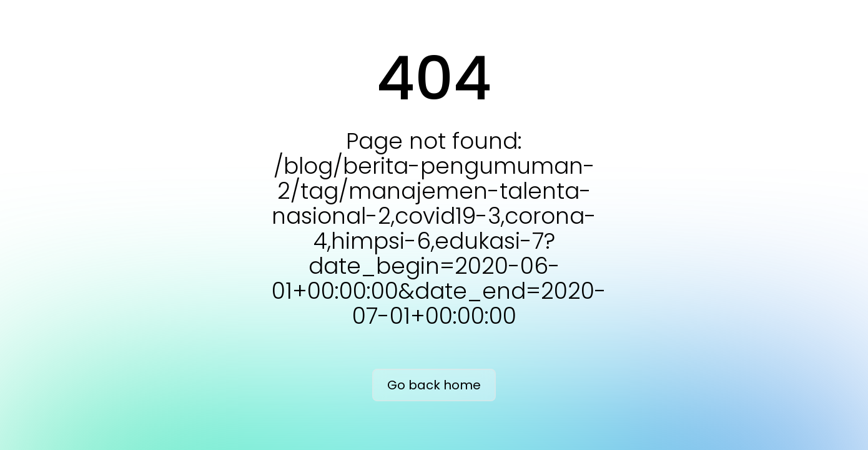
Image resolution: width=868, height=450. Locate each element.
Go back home (434, 385)
